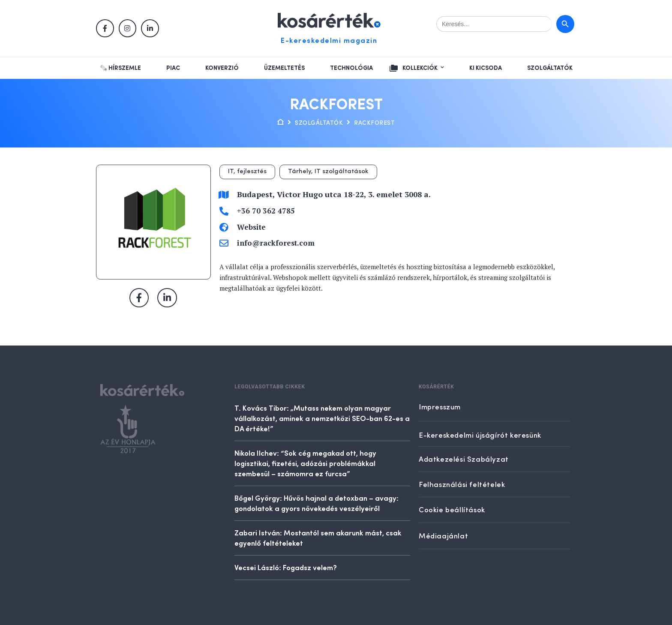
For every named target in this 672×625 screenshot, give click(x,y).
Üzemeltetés (284, 68)
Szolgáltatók (550, 68)
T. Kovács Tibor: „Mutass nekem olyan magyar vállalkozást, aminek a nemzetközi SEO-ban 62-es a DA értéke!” (322, 418)
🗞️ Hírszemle (120, 68)
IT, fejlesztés (247, 172)
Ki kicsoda (486, 68)
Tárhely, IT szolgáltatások (328, 172)
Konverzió (222, 68)
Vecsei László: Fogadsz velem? (286, 567)
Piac (173, 68)
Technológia (351, 68)
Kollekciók (420, 68)
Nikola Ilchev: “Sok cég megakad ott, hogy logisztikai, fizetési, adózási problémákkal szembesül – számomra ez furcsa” (305, 463)
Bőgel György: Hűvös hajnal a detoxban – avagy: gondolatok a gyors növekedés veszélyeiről (316, 503)
